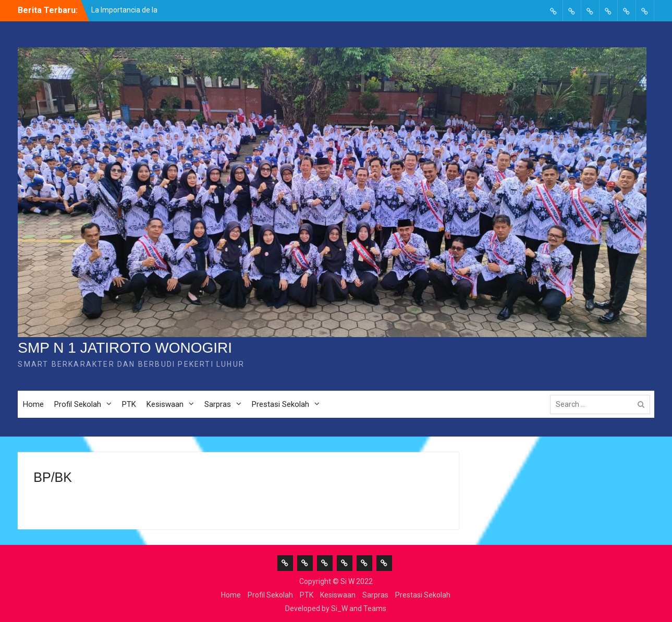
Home (33, 404)
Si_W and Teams (359, 608)
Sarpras (218, 404)
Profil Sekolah (78, 404)
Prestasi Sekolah (280, 404)
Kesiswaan (165, 404)
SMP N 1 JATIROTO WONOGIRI (125, 348)
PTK (129, 404)
